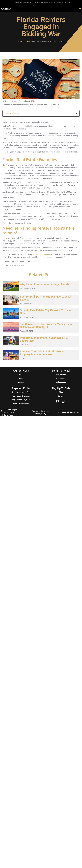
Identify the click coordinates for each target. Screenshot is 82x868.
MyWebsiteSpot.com (72, 412)
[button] (80, 9)
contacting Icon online (41, 254)
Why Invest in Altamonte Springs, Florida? (45, 284)
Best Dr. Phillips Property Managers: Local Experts (45, 298)
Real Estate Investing (38, 104)
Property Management (20, 104)
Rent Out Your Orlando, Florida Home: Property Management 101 (43, 353)
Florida (56, 104)
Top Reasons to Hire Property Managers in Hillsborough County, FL (46, 326)
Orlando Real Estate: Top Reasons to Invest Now (46, 312)
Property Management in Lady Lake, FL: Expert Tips (44, 339)
